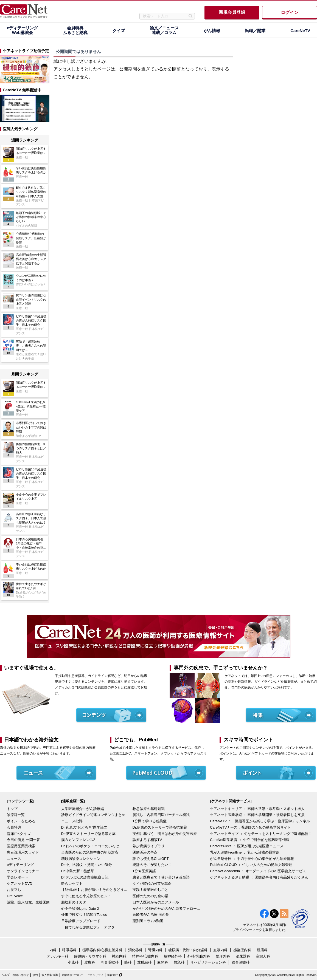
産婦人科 (263, 956)
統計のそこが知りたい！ (152, 865)
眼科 (128, 962)
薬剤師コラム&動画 (148, 921)
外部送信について (72, 975)
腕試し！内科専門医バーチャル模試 (161, 815)
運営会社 (113, 975)
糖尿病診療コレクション (81, 859)
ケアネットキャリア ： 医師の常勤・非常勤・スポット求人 (257, 809)
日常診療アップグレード (81, 921)
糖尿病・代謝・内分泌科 (188, 950)
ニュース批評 (72, 821)
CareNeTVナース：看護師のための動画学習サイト (250, 827)
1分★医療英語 (144, 871)
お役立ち (14, 890)
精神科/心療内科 (145, 956)
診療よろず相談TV (147, 840)
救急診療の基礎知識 (149, 809)
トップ (12, 809)
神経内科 (119, 956)
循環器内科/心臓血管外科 (103, 950)
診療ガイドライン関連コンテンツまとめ (93, 815)
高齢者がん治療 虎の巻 (151, 915)
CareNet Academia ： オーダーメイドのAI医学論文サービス (258, 871)
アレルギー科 (58, 956)
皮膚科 (90, 962)
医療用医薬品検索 (21, 846)
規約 (35, 975)
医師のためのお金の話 (150, 896)
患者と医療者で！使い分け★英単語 (161, 877)
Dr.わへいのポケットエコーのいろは (90, 846)
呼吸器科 (69, 950)
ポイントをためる (21, 821)
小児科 (73, 962)
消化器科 (135, 950)
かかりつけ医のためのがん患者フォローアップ (167, 909)
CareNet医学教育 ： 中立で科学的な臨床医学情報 (250, 840)
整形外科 (223, 956)
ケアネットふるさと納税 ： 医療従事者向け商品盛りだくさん (259, 877)
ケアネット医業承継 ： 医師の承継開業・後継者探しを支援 (257, 815)
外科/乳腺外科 (199, 956)
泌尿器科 (243, 956)
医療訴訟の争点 (145, 852)
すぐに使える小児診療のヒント (86, 896)
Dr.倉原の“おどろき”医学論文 (84, 827)
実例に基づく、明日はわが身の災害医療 (165, 834)
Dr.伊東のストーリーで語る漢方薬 (89, 834)
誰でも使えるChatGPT (151, 859)
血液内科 (220, 950)
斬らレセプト (72, 884)
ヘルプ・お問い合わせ (15, 975)
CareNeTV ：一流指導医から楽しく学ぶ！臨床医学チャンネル (260, 821)
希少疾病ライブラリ (149, 846)
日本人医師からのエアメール (156, 902)
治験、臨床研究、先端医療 (28, 902)
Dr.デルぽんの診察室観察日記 (85, 877)
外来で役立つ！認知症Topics (84, 915)
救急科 (179, 962)
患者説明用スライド (23, 852)
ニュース (14, 859)
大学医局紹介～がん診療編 (83, 809)
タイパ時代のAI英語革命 (152, 884)
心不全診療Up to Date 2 (80, 909)
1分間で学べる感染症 (150, 821)
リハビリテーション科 (208, 962)
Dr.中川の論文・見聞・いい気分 (87, 865)
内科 (53, 950)
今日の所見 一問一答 (23, 840)
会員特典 (14, 827)
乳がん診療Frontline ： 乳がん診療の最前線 (245, 852)
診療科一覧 (16, 815)
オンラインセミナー (23, 871)
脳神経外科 (173, 956)
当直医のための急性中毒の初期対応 (90, 852)
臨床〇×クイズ (19, 834)
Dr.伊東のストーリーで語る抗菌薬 (160, 827)
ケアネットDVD (19, 884)
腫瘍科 (262, 950)
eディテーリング (20, 865)
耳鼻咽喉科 (110, 962)
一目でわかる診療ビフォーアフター (90, 927)
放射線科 (144, 962)
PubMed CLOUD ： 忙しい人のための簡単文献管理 (251, 865)
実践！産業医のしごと (150, 890)
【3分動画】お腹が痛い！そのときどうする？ (96, 890)
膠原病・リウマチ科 (90, 956)
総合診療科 (241, 962)
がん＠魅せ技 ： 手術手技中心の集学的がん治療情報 (252, 859)
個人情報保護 (50, 975)
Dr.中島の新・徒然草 (78, 871)
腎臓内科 (155, 950)
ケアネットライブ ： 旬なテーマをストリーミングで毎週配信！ (261, 834)
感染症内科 (242, 950)
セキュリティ (95, 975)
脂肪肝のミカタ (74, 902)
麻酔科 (163, 962)
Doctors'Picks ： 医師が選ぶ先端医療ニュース (247, 846)
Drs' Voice (15, 896)
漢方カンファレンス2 (78, 840)
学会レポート (18, 877)
